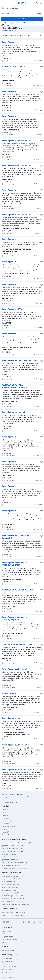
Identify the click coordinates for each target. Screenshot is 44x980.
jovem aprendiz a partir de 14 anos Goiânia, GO (16, 843)
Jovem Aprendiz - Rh (11, 718)
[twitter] (35, 922)
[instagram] (29, 922)
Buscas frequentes (10, 802)
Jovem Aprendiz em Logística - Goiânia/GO (15, 537)
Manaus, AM (6, 835)
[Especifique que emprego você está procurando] (22, 8)
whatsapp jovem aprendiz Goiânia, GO (14, 868)
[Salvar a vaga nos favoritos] (42, 42)
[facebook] (24, 922)
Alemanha (5, 829)
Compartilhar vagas (8, 950)
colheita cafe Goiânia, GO (10, 876)
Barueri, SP (5, 812)
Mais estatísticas (9, 30)
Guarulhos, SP (6, 818)
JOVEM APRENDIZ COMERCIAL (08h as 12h (19, 591)
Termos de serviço (7, 964)
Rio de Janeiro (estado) (9, 826)
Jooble (13, 977)
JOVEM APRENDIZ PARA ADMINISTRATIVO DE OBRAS (14, 386)
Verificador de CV (7, 972)
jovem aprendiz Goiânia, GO (10, 882)
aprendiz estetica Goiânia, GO (11, 865)
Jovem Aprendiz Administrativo (16, 141)
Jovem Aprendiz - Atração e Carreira (18, 769)
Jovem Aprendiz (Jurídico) (13, 412)
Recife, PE (5, 810)
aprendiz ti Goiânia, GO (9, 854)
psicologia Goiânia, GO (9, 901)
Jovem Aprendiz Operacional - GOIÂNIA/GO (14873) (15, 564)
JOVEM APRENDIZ (10, 694)
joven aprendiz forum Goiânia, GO (12, 848)
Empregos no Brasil (8, 961)
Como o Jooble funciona (9, 939)
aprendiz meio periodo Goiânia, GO (13, 846)
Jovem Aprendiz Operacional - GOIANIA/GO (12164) (15, 618)
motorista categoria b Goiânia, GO (13, 896)
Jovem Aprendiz (9, 42)
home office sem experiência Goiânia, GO (15, 899)
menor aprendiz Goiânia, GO (10, 893)
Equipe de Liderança (8, 937)
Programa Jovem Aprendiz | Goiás (17, 644)
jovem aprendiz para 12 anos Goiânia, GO (15, 862)
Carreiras (4, 942)
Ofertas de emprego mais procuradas (13, 912)
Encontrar (22, 19)
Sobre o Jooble (6, 931)
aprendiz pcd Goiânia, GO (10, 860)
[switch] (41, 35)
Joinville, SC (5, 824)
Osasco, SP (5, 832)
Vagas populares (7, 958)
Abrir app (39, 3)
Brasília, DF (5, 815)
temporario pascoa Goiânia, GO (12, 879)
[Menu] (3, 3)
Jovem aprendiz (9, 334)
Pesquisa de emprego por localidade (13, 915)
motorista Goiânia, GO (9, 890)
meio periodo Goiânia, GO (10, 887)
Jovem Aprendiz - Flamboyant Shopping (19, 360)
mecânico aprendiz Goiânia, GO (12, 857)
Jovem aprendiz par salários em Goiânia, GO (16, 904)
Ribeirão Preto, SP (7, 821)
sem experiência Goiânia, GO (11, 885)
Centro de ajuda (7, 934)
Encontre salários (7, 970)
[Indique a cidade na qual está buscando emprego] (22, 14)
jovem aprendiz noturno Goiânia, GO (13, 851)
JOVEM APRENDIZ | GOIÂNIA (14, 67)
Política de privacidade (9, 967)
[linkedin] (40, 922)
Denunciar (38, 61)
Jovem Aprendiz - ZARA (12, 309)
